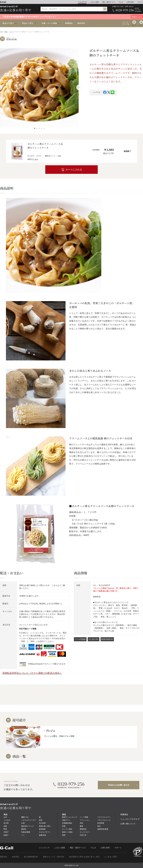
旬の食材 (42, 823)
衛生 (99, 826)
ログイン (134, 25)
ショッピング (82, 2)
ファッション (85, 820)
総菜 (41, 820)
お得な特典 (130, 2)
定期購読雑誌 (67, 823)
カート (141, 25)
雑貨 (64, 835)
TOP (1, 32)
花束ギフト (66, 820)
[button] (35, 128)
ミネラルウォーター (29, 820)
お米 (5, 817)
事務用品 (83, 829)
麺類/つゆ (25, 817)
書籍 (81, 826)
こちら (35, 159)
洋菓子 (6, 832)
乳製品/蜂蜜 (26, 832)
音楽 (81, 823)
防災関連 (101, 823)
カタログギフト (45, 832)
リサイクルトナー (104, 817)
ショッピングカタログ (130, 819)
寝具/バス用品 (67, 832)
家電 (64, 826)
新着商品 (69, 23)
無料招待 (81, 23)
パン (23, 835)
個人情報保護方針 (31, 857)
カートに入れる (74, 170)
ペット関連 (84, 817)
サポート (140, 2)
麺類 (6, 32)
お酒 (23, 823)
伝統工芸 (83, 835)
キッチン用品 (67, 829)
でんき (121, 2)
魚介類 (6, 823)
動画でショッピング (70, 817)
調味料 (24, 829)
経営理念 (15, 857)
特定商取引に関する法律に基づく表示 (84, 857)
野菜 (5, 829)
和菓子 (6, 835)
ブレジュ (11, 39)
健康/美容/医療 (103, 829)
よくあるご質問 (111, 857)
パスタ (11, 32)
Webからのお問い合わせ (119, 785)
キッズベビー (85, 832)
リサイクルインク (104, 820)
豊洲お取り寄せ (45, 826)
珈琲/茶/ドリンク (28, 826)
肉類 (5, 826)
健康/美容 (43, 835)
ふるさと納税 (94, 2)
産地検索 (42, 829)
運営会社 (4, 857)
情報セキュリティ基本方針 (54, 857)
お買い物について (128, 824)
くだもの (7, 820)
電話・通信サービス (109, 2)
